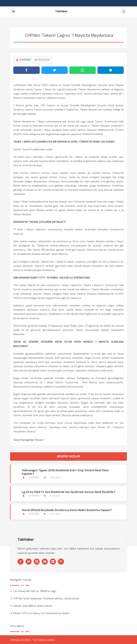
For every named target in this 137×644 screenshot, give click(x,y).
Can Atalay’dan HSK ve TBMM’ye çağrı (35, 590)
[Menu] (13, 11)
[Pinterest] (61, 561)
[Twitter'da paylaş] (55, 70)
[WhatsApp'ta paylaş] (83, 70)
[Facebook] (21, 561)
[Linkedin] (53, 561)
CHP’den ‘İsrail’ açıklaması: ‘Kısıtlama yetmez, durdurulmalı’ (46, 598)
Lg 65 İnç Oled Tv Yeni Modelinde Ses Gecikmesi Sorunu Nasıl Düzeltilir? (68, 491)
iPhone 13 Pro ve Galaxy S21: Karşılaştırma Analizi (41, 613)
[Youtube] (45, 561)
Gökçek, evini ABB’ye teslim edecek (33, 605)
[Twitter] (29, 561)
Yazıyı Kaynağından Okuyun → (30, 439)
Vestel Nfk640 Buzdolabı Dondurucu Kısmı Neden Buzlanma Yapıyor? (67, 510)
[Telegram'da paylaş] (111, 70)
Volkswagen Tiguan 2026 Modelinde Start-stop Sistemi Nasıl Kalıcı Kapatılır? (65, 472)
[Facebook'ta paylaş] (27, 70)
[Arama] (124, 11)
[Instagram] (37, 561)
